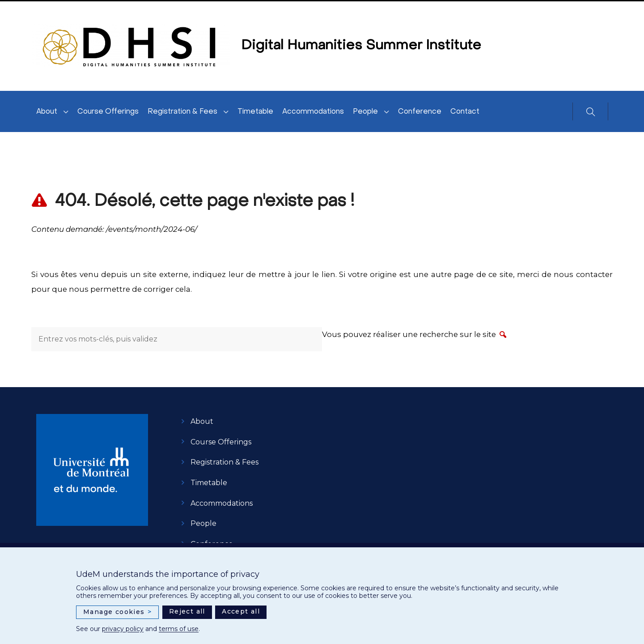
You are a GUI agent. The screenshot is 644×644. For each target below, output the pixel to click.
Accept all (241, 611)
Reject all (187, 611)
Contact (465, 112)
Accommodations (313, 112)
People (365, 112)
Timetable (255, 112)
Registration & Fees (182, 112)
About (47, 112)
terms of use (179, 629)
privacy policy (123, 629)
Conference (420, 112)
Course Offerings (108, 112)
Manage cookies (117, 612)
